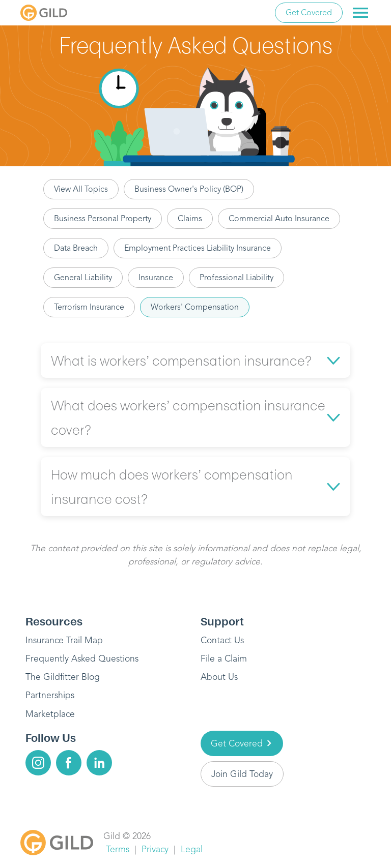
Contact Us (222, 640)
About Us (219, 677)
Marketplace (50, 714)
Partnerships (50, 695)
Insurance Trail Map (64, 640)
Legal (192, 849)
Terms (118, 849)
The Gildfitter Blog (63, 677)
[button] (195, 361)
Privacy (155, 849)
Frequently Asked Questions (82, 659)
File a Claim (224, 659)
